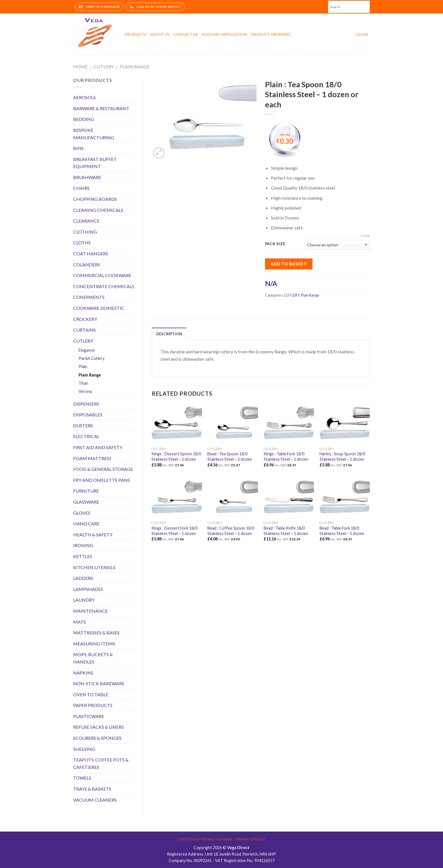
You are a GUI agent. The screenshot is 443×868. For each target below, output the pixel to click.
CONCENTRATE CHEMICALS (104, 286)
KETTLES (83, 556)
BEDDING (84, 119)
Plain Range (135, 67)
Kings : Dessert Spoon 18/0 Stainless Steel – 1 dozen (176, 456)
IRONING (83, 545)
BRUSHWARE (87, 177)
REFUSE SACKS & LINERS (98, 727)
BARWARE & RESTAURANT (101, 108)
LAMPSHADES (88, 589)
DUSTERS (83, 426)
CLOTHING (85, 232)
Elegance (87, 350)
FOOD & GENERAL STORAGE (103, 469)
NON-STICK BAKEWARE (99, 683)
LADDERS (83, 578)
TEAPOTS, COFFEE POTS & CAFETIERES (101, 763)
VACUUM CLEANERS (95, 800)
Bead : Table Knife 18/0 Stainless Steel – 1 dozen (286, 531)
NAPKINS (83, 673)
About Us (160, 34)
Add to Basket (289, 264)
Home (80, 67)
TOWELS (82, 778)
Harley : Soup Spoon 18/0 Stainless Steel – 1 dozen (342, 456)
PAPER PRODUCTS (93, 705)
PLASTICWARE (89, 716)
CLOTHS (82, 242)
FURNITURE (86, 491)
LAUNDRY (84, 600)
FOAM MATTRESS (92, 458)
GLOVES (82, 513)
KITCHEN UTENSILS (94, 567)
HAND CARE (86, 524)
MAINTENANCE (90, 611)
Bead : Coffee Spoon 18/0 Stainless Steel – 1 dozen (231, 531)
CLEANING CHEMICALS (98, 210)
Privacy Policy (251, 839)
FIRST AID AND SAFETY (98, 447)
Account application (225, 34)
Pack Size (275, 244)
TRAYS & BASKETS (92, 789)
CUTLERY (104, 67)
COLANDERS (87, 265)
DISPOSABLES (88, 415)
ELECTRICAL (86, 436)
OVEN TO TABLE (91, 694)
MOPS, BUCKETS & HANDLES (93, 658)
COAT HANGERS (91, 254)
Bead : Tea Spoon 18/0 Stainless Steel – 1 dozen (230, 456)
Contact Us (186, 34)
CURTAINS (84, 330)
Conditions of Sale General (205, 839)
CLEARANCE (86, 221)
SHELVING (84, 749)
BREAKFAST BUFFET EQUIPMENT (95, 163)
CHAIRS (81, 188)
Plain (83, 366)
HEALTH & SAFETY (93, 535)
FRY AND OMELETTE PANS (102, 480)
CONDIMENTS (89, 297)
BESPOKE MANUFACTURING (94, 134)
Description (169, 334)
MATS (80, 622)
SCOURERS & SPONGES (97, 738)
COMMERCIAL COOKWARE (102, 275)
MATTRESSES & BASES (96, 633)
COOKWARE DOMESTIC (99, 308)
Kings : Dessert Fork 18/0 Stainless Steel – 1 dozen (174, 531)
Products (136, 34)
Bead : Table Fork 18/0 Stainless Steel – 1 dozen (342, 531)
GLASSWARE (86, 502)
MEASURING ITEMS (94, 644)
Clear (365, 236)
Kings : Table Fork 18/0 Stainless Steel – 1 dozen (286, 456)
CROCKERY (85, 319)
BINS (78, 148)
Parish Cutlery (92, 358)
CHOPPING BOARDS (95, 199)
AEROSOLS (84, 97)
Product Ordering (271, 34)
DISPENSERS (86, 404)
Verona (85, 391)
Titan (83, 383)
